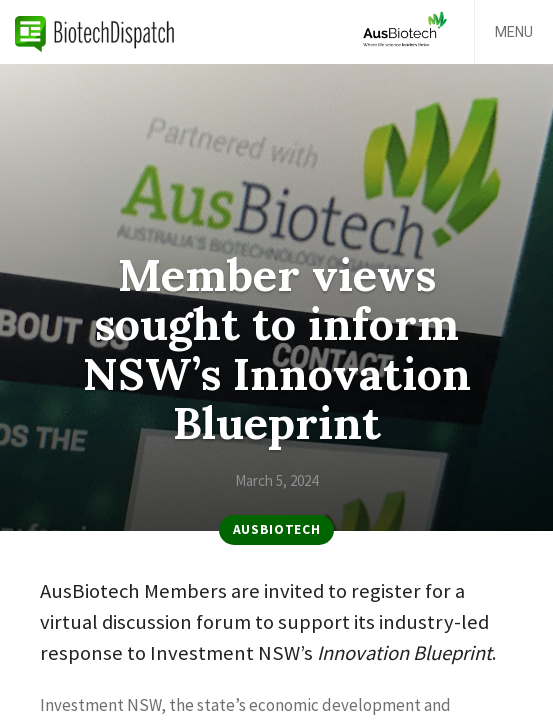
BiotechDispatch (95, 32)
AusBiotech (277, 529)
